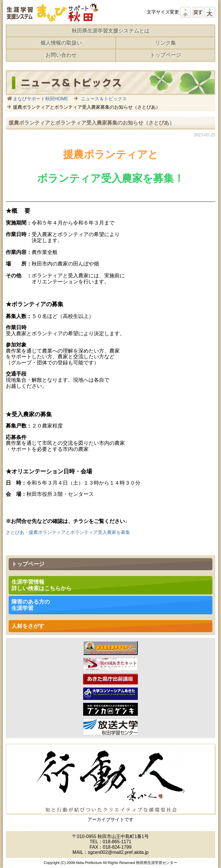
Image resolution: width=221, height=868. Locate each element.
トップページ (165, 55)
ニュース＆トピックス (104, 99)
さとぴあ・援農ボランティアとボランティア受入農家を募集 (68, 532)
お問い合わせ (61, 55)
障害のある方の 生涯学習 (31, 605)
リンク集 (165, 43)
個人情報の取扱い (61, 43)
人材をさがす (28, 626)
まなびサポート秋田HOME (41, 99)
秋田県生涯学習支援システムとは (110, 31)
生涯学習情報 (42, 585)
